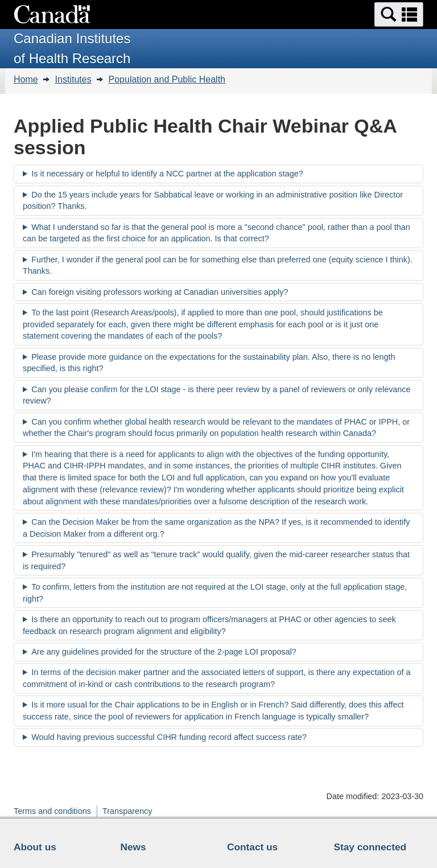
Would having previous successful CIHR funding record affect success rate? (169, 737)
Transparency (127, 811)
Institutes (73, 79)
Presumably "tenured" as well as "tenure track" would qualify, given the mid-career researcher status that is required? (216, 560)
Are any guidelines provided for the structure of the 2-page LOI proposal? (164, 652)
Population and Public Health (167, 79)
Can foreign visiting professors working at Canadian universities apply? (160, 292)
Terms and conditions (52, 811)
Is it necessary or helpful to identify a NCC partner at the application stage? (167, 174)
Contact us (252, 847)
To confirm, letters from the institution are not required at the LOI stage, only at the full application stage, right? (215, 593)
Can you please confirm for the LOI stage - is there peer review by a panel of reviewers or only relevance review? (217, 395)
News (133, 847)
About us (35, 847)
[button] (399, 15)
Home (26, 79)
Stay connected (370, 847)
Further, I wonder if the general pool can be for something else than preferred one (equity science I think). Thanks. (218, 266)
